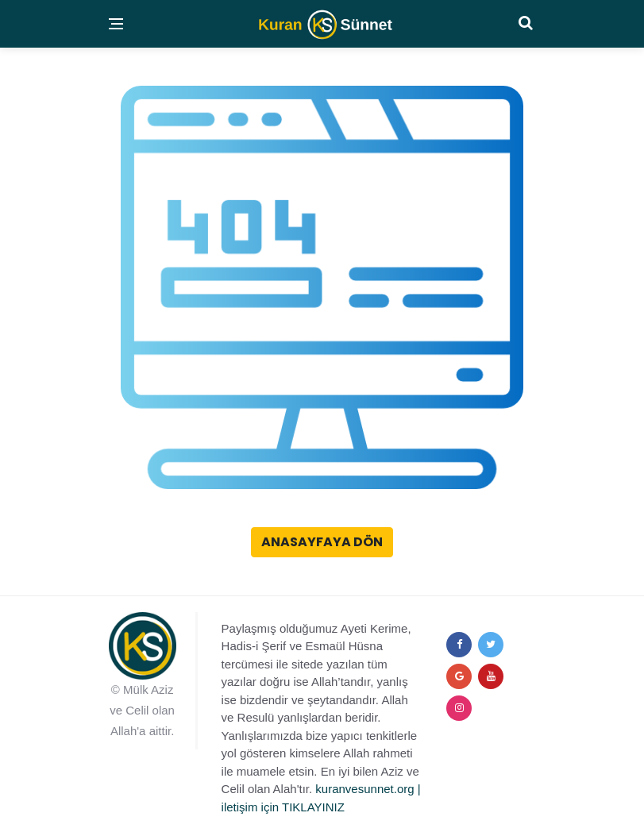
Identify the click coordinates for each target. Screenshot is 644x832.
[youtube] (491, 676)
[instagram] (459, 708)
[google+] (459, 676)
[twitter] (491, 645)
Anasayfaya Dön (322, 542)
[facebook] (459, 645)
